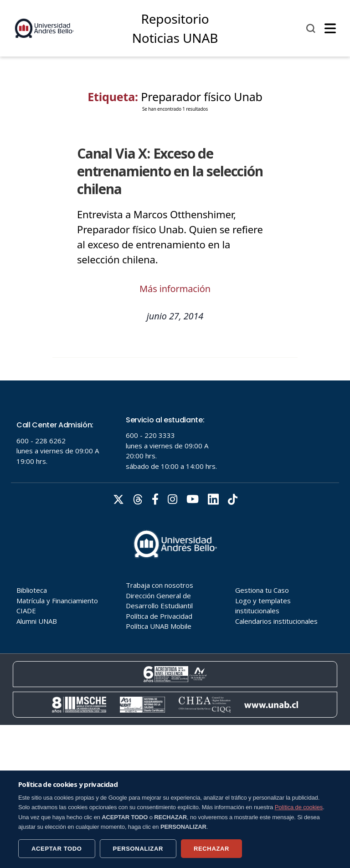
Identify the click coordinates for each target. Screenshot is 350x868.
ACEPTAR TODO (57, 849)
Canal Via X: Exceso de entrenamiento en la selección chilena (170, 171)
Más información (175, 289)
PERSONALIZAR (138, 849)
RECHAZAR (211, 849)
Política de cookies (299, 807)
